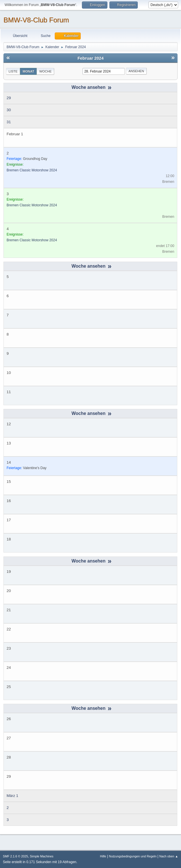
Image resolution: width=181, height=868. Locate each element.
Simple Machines (42, 856)
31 (9, 122)
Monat (28, 71)
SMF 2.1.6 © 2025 (15, 856)
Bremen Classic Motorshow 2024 (32, 170)
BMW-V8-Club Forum (36, 20)
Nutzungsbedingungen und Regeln (133, 856)
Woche (45, 71)
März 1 (12, 796)
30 (9, 110)
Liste (13, 71)
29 (9, 98)
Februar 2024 (90, 58)
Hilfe (103, 856)
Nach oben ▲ (169, 856)
